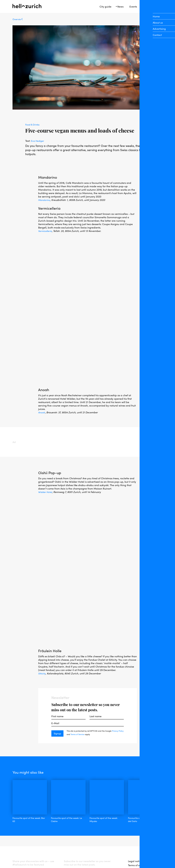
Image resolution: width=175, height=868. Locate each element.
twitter (44, 850)
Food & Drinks (33, 124)
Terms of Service (84, 734)
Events (133, 7)
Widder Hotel (46, 492)
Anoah (42, 412)
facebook (18, 850)
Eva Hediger (38, 141)
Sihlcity (42, 673)
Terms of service (137, 845)
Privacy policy (136, 849)
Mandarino (45, 200)
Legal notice (135, 841)
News (120, 7)
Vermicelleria (46, 231)
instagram (32, 850)
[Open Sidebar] (161, 6)
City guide (105, 7)
